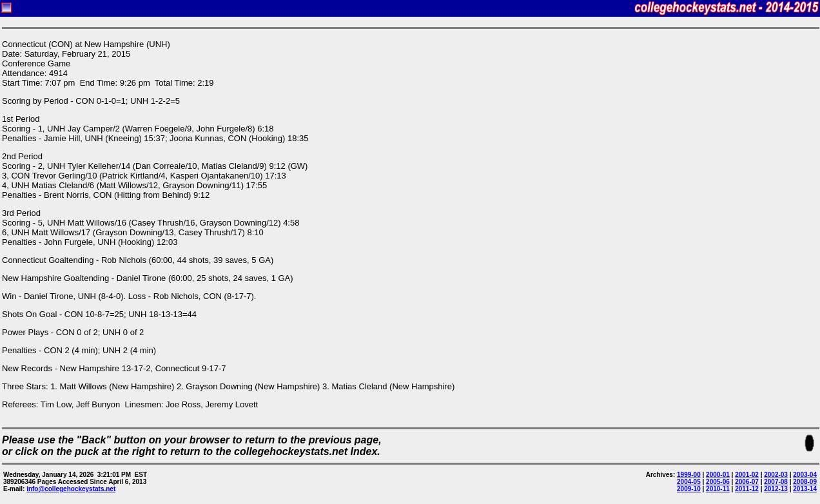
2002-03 (776, 475)
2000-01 (718, 475)
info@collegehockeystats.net (71, 489)
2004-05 (689, 482)
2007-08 (776, 482)
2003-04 (805, 475)
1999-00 (689, 475)
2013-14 (805, 489)
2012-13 (776, 489)
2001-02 (747, 475)
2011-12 (747, 489)
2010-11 (718, 489)
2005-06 (718, 482)
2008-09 (805, 482)
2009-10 (689, 489)
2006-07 (747, 482)
